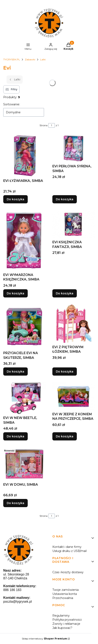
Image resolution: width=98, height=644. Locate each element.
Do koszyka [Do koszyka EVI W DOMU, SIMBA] (15, 503)
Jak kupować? (62, 628)
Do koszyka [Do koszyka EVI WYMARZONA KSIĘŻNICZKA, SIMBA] (15, 293)
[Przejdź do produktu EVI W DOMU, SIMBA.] (25, 464)
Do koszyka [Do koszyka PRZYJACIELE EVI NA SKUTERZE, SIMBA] (15, 372)
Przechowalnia (63, 598)
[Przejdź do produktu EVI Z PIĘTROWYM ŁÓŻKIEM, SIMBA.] (74, 324)
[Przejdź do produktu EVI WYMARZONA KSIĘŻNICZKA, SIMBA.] (25, 240)
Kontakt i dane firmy (67, 547)
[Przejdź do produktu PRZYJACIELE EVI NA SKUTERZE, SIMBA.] (25, 327)
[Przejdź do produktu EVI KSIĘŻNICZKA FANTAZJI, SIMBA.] (74, 224)
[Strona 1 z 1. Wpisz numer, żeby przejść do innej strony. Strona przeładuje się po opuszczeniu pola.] (52, 125)
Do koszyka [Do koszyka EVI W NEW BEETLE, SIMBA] (15, 436)
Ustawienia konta (65, 594)
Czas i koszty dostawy (68, 572)
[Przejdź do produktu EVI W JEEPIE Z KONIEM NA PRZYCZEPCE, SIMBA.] (74, 396)
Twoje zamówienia (66, 590)
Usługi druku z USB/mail (69, 551)
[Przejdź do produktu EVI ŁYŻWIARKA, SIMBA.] (25, 156)
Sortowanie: (12, 104)
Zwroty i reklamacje (66, 624)
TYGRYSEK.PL (12, 59)
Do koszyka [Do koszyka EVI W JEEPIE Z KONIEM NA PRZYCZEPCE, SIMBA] (65, 436)
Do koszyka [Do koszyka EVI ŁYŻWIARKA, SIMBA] (15, 199)
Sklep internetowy (44, 639)
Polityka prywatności (67, 620)
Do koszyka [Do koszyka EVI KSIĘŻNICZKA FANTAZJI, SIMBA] (65, 293)
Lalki (43, 59)
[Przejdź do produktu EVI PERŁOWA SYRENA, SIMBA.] (74, 148)
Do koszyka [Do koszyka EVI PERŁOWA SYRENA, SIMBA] (65, 199)
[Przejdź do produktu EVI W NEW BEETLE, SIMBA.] (25, 398)
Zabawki (30, 59)
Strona (43, 125)
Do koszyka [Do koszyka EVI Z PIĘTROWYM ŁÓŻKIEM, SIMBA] (65, 372)
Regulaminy (61, 616)
